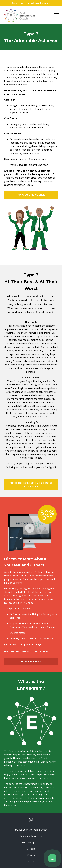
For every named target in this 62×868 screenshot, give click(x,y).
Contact (31, 862)
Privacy (31, 855)
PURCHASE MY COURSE (31, 195)
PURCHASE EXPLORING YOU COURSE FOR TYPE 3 (31, 485)
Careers (31, 849)
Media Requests (31, 842)
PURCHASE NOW (31, 661)
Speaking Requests (31, 836)
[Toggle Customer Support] (52, 858)
